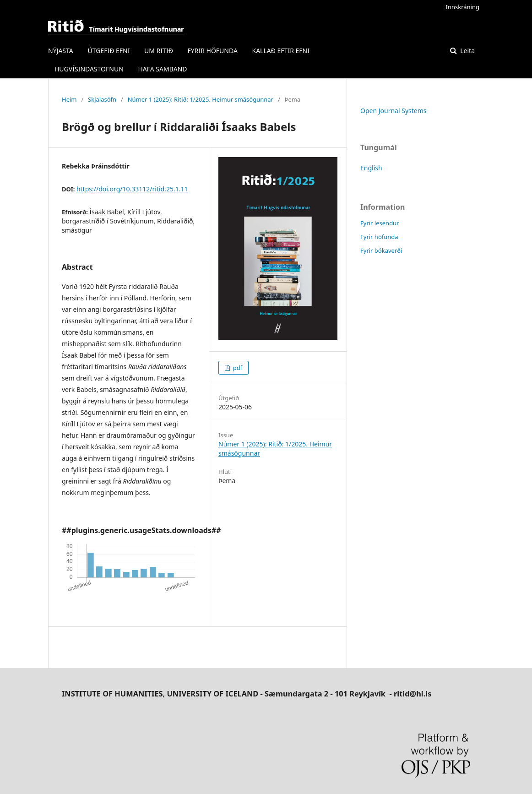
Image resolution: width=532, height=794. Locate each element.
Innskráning (463, 7)
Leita (467, 51)
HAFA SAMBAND (162, 69)
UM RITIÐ (159, 51)
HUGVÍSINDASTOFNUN (89, 69)
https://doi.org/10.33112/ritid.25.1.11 (132, 189)
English (371, 168)
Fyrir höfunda (379, 237)
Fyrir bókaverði (381, 250)
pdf (237, 368)
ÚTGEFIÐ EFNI (109, 51)
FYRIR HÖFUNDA (213, 51)
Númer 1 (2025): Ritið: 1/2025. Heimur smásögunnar (201, 99)
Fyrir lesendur (380, 223)
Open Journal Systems (394, 111)
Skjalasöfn (102, 99)
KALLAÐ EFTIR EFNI (280, 51)
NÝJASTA (61, 51)
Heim (69, 99)
